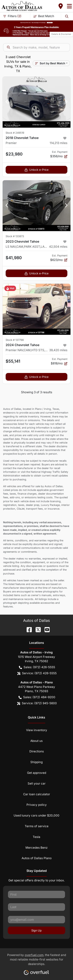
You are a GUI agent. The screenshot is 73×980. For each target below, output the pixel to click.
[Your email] (36, 920)
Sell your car (37, 783)
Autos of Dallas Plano (37, 858)
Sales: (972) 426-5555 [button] (37, 667)
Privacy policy (37, 805)
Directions (37, 751)
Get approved (37, 773)
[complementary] (61, 968)
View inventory (37, 730)
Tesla (36, 837)
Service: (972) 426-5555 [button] (37, 673)
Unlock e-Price (36, 170)
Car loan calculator (37, 794)
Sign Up (36, 930)
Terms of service (37, 826)
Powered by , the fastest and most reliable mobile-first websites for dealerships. (37, 963)
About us (36, 741)
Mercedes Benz (36, 848)
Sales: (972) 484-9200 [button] (37, 697)
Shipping (36, 762)
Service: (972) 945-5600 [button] (37, 703)
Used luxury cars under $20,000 (36, 815)
